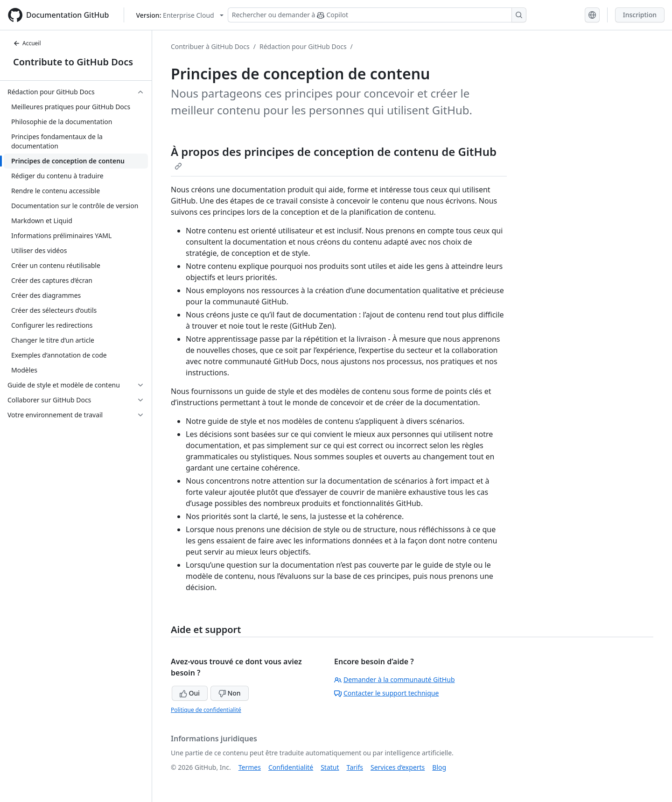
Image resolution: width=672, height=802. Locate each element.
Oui (190, 693)
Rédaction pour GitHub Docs (303, 46)
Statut (330, 767)
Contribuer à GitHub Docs (210, 46)
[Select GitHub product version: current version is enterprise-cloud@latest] (179, 15)
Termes (250, 767)
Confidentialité (291, 767)
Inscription (640, 15)
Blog (439, 767)
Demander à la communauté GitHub (395, 679)
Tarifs (355, 767)
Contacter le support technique (386, 693)
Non (230, 693)
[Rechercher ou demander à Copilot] (377, 15)
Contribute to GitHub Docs (73, 62)
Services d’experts (398, 767)
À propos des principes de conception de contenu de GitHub (334, 157)
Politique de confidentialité (206, 710)
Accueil (27, 43)
